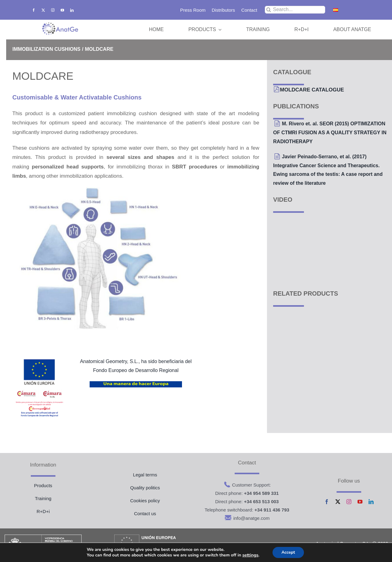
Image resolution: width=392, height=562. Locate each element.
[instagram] (53, 10)
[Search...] (295, 10)
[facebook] (34, 10)
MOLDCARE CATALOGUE (312, 90)
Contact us (145, 513)
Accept (288, 552)
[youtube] (62, 10)
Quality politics (145, 488)
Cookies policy (145, 501)
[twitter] (43, 10)
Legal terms (145, 475)
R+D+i (43, 511)
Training (43, 498)
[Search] (269, 10)
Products (43, 485)
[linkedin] (72, 10)
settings (250, 555)
